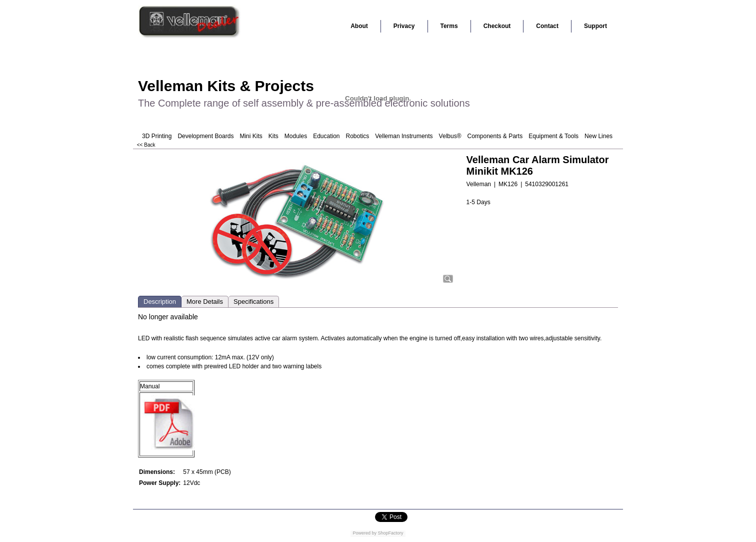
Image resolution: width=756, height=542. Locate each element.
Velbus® (450, 136)
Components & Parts (495, 136)
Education (326, 136)
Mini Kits (251, 136)
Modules (296, 136)
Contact (547, 26)
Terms (449, 26)
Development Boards (205, 136)
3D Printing (157, 136)
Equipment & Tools (553, 136)
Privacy (404, 26)
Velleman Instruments (404, 136)
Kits (273, 136)
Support (595, 26)
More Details (205, 302)
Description (160, 302)
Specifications (253, 302)
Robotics (358, 136)
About (359, 26)
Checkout (497, 26)
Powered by (364, 533)
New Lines (598, 136)
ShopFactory (390, 533)
